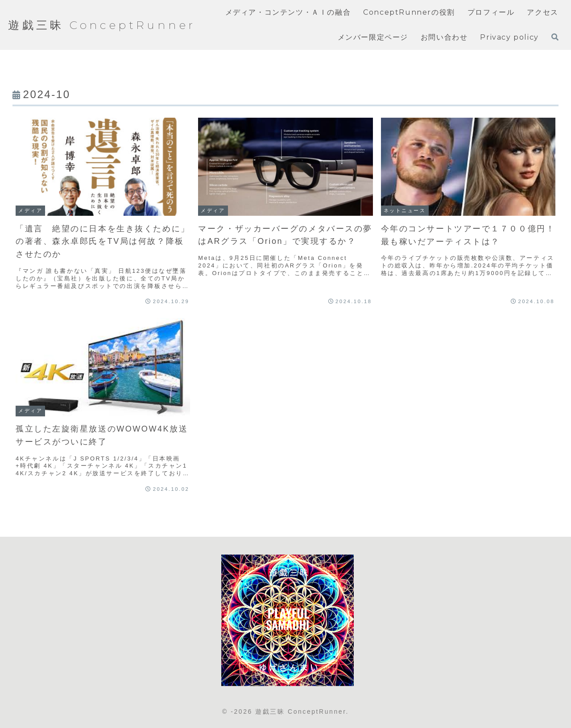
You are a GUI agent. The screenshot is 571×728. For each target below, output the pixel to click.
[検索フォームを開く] (555, 37)
